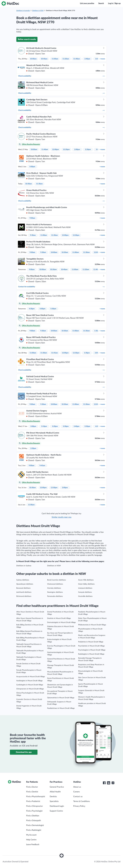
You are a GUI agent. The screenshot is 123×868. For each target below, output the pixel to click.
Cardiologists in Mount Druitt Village (30, 685)
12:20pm (66, 150)
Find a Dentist (32, 792)
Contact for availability (61, 287)
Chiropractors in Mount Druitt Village (30, 689)
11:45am (54, 353)
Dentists (53, 797)
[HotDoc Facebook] (104, 783)
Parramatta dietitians (55, 596)
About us (77, 787)
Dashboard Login (57, 806)
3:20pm (55, 426)
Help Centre (31, 840)
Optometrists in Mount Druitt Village (61, 698)
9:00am (32, 218)
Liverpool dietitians (85, 588)
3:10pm (44, 426)
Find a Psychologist (34, 811)
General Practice (57, 787)
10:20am (53, 270)
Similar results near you (61, 517)
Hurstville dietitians (85, 596)
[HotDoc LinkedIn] (109, 783)
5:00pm (32, 167)
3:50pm (87, 426)
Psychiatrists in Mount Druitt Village (91, 646)
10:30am (29, 184)
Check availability (61, 76)
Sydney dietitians (23, 580)
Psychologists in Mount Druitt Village (92, 650)
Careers (77, 792)
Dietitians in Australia (23, 11)
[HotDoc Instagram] (113, 783)
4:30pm (32, 309)
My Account (31, 835)
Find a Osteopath (34, 821)
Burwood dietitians (23, 588)
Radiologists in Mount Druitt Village (91, 654)
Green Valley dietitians (86, 584)
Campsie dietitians (85, 592)
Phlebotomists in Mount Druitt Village (92, 625)
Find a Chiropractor (34, 806)
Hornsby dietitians (54, 588)
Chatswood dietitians (55, 584)
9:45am (42, 466)
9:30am (33, 235)
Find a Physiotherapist (36, 797)
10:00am (33, 59)
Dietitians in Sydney (24, 566)
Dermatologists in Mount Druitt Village (61, 622)
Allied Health (55, 792)
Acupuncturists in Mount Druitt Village (31, 677)
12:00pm (55, 150)
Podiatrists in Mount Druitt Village (91, 642)
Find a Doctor (32, 787)
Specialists (54, 801)
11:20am (66, 59)
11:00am (55, 59)
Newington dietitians (55, 592)
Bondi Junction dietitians (57, 580)
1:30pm (97, 331)
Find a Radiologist (34, 830)
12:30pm (76, 235)
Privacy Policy (79, 806)
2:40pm (87, 59)
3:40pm (77, 426)
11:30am (39, 184)
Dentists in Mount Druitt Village (59, 618)
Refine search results (27, 39)
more (102, 59)
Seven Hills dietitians (86, 580)
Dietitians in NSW (38, 11)
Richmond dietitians (24, 596)
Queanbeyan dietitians (25, 584)
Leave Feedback (33, 844)
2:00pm (77, 150)
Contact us (78, 797)
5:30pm (53, 309)
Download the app (24, 752)
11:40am (77, 59)
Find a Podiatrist (33, 801)
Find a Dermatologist (35, 825)
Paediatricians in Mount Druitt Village (61, 708)
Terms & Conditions (81, 801)
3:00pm (33, 426)
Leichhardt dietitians (24, 592)
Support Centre (56, 811)
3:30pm (66, 426)
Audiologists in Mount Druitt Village (29, 681)
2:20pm (88, 150)
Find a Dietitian (33, 816)
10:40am (44, 59)
